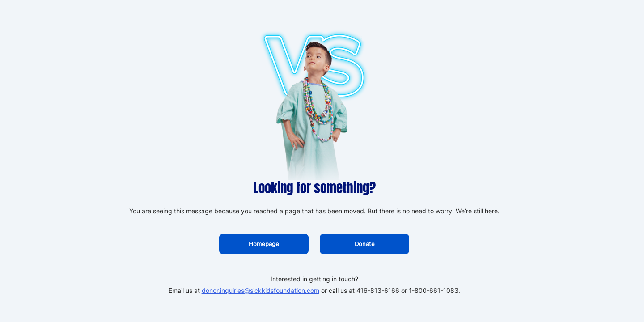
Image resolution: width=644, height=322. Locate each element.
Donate (365, 244)
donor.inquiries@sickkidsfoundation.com (261, 290)
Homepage (264, 244)
